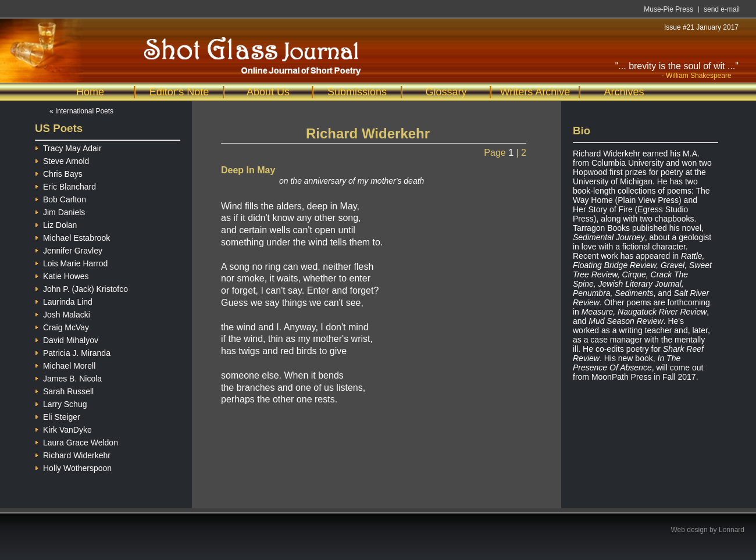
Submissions (357, 92)
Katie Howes (62, 275)
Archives (624, 92)
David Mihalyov (67, 339)
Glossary (446, 92)
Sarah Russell (64, 390)
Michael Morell (65, 364)
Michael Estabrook (72, 236)
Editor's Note (179, 92)
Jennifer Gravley (69, 249)
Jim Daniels (60, 211)
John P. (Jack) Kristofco (81, 288)
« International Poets (81, 111)
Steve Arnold (62, 160)
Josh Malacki (63, 313)
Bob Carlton (60, 198)
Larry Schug (61, 403)
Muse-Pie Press (668, 9)
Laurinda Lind (64, 300)
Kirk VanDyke (63, 428)
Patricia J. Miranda (73, 352)
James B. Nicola (68, 377)
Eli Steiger (58, 415)
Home (90, 92)
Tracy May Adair (68, 147)
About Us (268, 92)
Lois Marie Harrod (71, 262)
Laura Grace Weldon (76, 441)
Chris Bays (59, 172)
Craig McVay (62, 326)
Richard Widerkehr (73, 454)
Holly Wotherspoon (73, 467)
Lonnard (732, 530)
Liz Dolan (56, 224)
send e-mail (722, 9)
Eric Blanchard (65, 185)
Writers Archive (535, 92)
